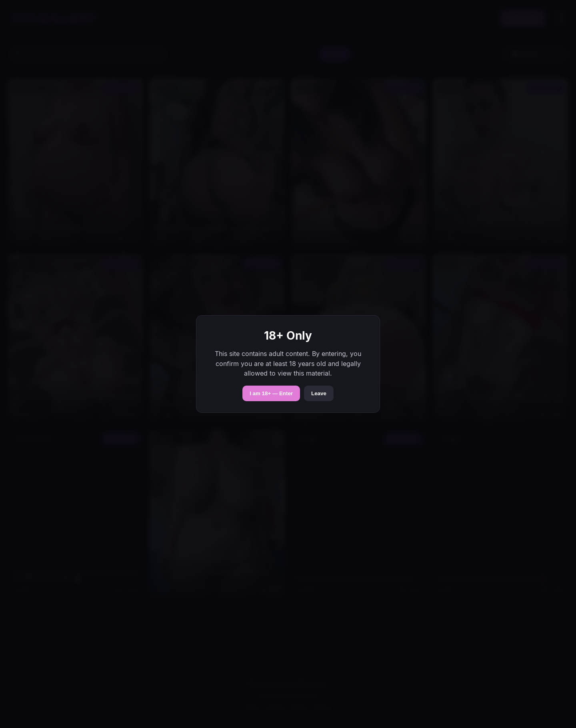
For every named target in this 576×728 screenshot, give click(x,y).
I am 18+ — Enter (271, 393)
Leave (319, 393)
